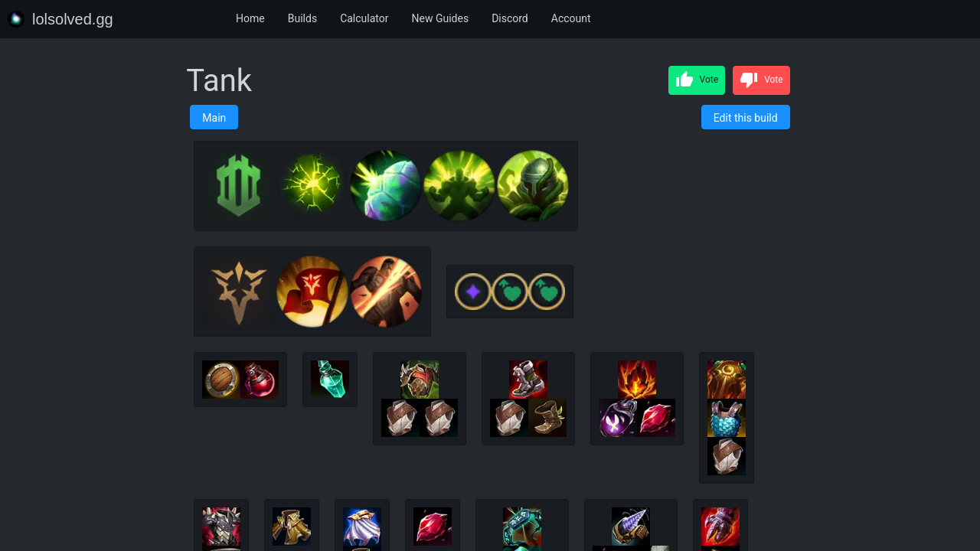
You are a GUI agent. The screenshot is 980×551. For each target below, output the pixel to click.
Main (214, 118)
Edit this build (746, 118)
